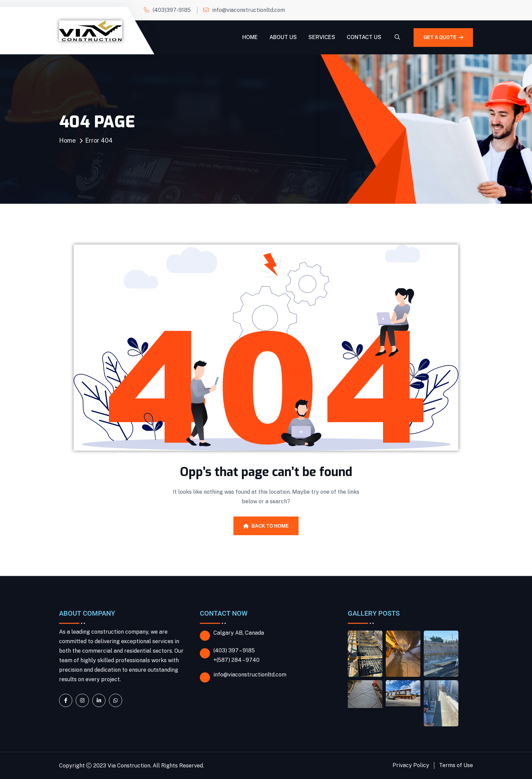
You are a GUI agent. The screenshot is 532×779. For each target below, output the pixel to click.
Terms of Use (456, 765)
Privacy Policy (411, 765)
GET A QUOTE (443, 37)
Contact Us (364, 37)
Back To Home (266, 526)
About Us (283, 37)
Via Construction (129, 766)
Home (250, 37)
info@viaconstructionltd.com (249, 10)
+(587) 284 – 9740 (236, 660)
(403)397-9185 (172, 10)
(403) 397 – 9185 (234, 650)
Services (322, 37)
